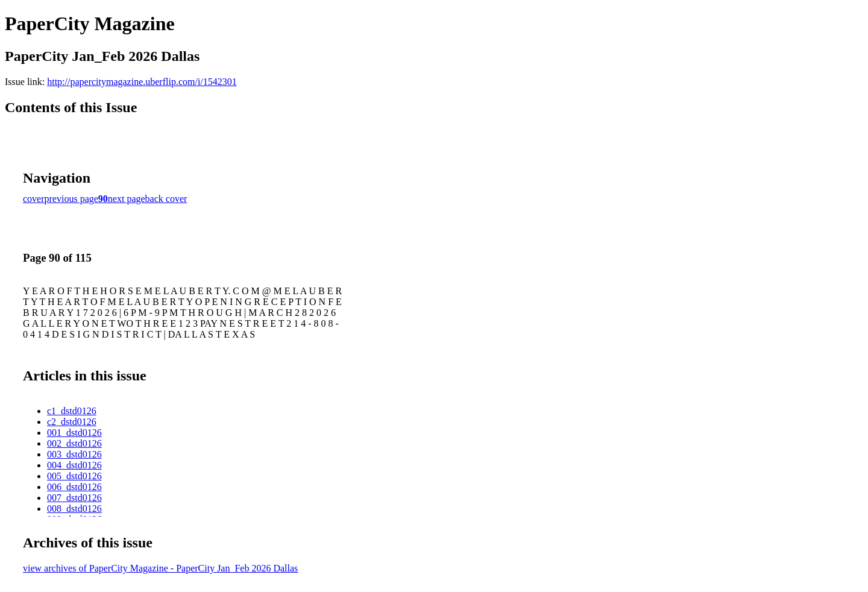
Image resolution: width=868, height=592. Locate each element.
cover (34, 199)
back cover (166, 199)
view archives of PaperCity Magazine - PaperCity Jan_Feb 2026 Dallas (160, 568)
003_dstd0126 (74, 454)
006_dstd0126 (74, 487)
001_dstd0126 (74, 433)
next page (127, 199)
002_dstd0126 (74, 443)
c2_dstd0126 (72, 422)
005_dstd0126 (74, 476)
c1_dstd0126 (72, 411)
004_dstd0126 (74, 465)
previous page (71, 199)
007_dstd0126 (74, 498)
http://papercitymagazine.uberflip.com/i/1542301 (142, 82)
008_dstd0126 (74, 509)
